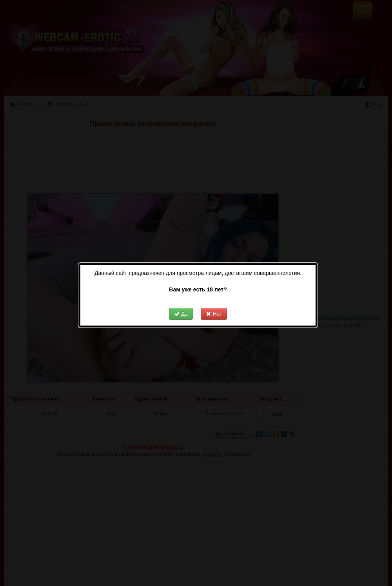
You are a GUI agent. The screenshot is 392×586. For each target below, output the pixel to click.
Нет (207, 301)
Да (174, 301)
